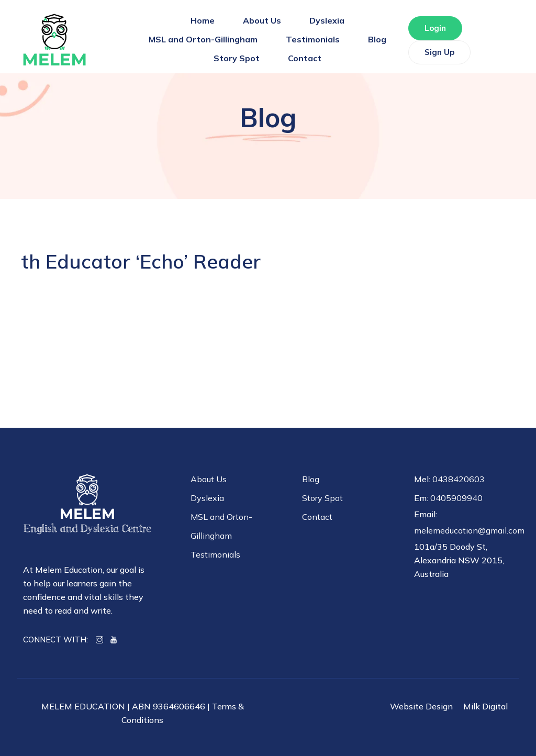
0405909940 (456, 498)
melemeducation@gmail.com (469, 530)
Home (203, 20)
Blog (377, 39)
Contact (305, 58)
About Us (262, 20)
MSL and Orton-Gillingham (203, 39)
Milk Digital (485, 706)
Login (435, 28)
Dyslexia (327, 20)
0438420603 (459, 479)
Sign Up (439, 52)
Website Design (421, 706)
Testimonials (313, 39)
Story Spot (237, 58)
